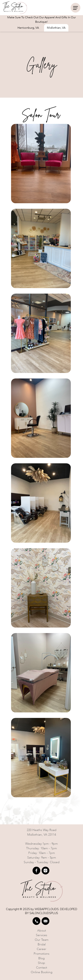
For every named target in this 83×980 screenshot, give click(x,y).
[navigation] (75, 8)
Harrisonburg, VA (28, 28)
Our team (42, 940)
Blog (41, 958)
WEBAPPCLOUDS (47, 909)
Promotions (41, 954)
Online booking (42, 972)
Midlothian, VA (56, 28)
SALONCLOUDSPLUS (44, 913)
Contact (42, 968)
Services (41, 935)
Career (41, 949)
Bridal (42, 944)
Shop (41, 963)
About (42, 931)
